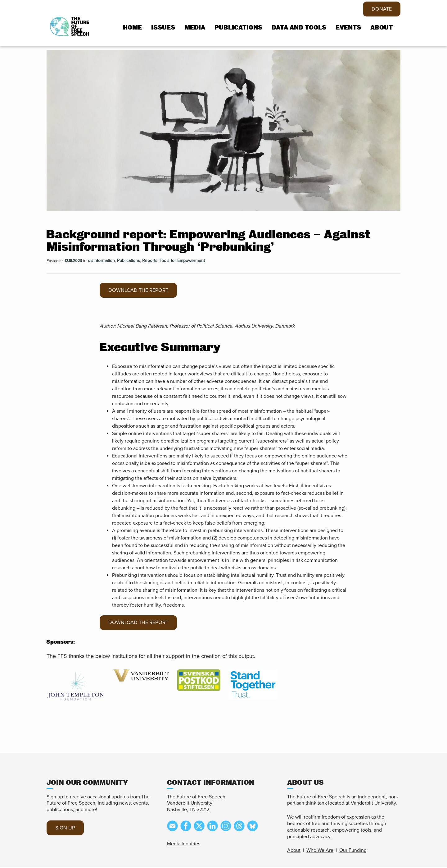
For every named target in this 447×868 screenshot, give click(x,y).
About (382, 28)
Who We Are (320, 851)
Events (348, 28)
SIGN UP (66, 829)
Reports (150, 261)
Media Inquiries (184, 845)
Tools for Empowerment (182, 261)
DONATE (381, 9)
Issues (163, 28)
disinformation (101, 261)
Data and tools (299, 28)
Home (132, 28)
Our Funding (353, 851)
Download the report (141, 291)
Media (195, 28)
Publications (238, 28)
